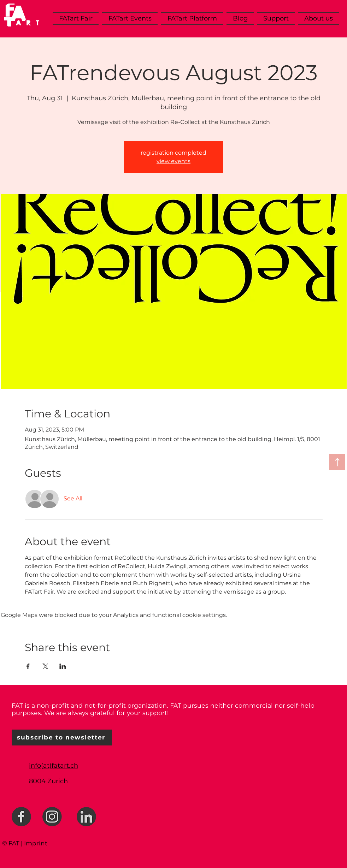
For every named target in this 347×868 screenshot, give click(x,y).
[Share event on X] (45, 666)
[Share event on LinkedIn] (63, 666)
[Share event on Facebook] (28, 666)
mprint (37, 843)
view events (173, 161)
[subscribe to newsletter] (62, 738)
